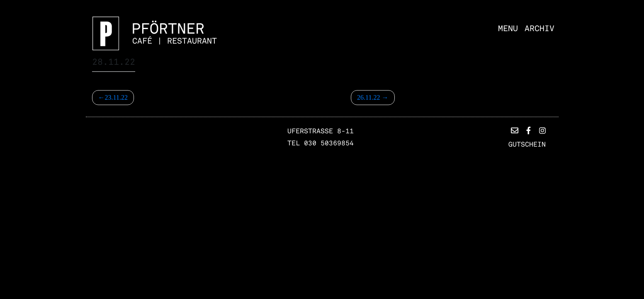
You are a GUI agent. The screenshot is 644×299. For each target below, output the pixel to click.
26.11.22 (368, 97)
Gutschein (527, 145)
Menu (508, 29)
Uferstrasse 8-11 (321, 131)
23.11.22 (116, 97)
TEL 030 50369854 (321, 143)
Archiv (540, 29)
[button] (515, 131)
